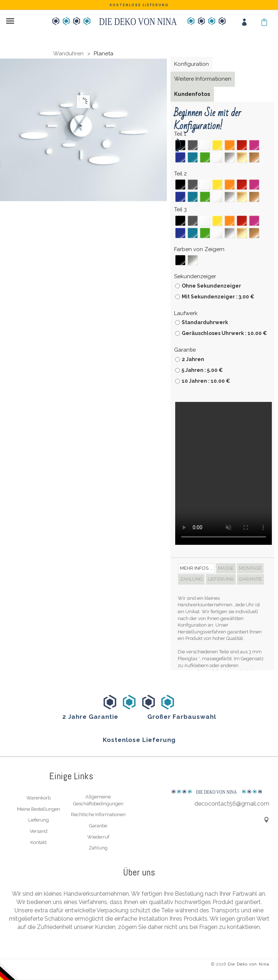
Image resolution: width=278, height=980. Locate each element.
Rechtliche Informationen (98, 814)
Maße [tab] (226, 568)
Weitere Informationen (203, 79)
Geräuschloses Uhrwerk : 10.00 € (224, 333)
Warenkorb (39, 798)
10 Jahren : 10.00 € (206, 381)
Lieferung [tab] (221, 579)
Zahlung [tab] (191, 579)
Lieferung (39, 820)
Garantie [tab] (250, 579)
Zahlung (98, 848)
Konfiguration (191, 64)
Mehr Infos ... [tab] (196, 568)
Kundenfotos (192, 94)
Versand (39, 831)
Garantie (98, 826)
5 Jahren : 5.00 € (202, 370)
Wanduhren (68, 54)
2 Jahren (193, 359)
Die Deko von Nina (248, 964)
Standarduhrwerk (205, 322)
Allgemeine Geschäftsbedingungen (98, 800)
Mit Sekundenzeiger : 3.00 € (218, 297)
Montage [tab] (250, 568)
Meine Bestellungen (39, 809)
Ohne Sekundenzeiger (211, 286)
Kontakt (39, 842)
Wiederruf (98, 837)
